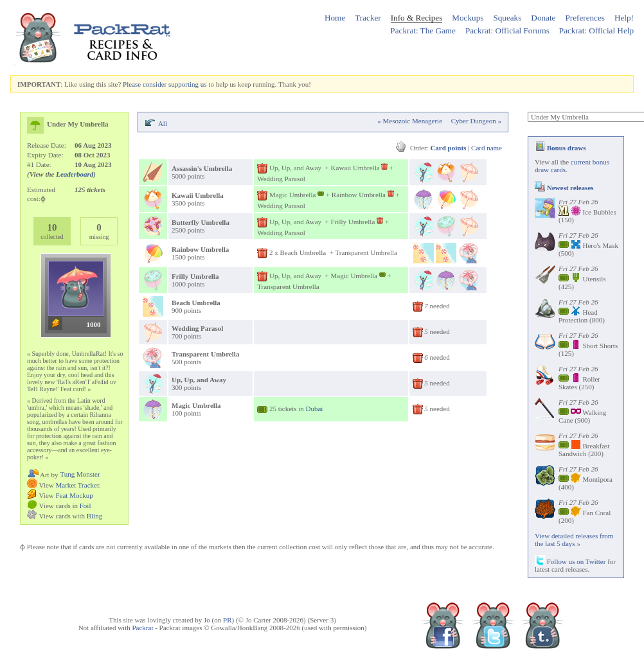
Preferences (585, 18)
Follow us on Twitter (570, 561)
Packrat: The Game (423, 31)
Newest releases (564, 188)
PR (227, 620)
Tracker (368, 18)
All (163, 123)
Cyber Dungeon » (476, 121)
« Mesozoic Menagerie (410, 121)
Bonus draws (560, 148)
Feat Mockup (74, 495)
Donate (543, 18)
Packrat (142, 628)
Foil (85, 506)
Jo (207, 620)
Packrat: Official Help (596, 31)
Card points (448, 148)
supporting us (188, 84)
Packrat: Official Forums (507, 31)
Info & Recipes (417, 18)
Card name (487, 148)
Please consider (145, 84)
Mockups (468, 18)
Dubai (314, 409)
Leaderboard (75, 174)
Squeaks (507, 18)
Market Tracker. (78, 485)
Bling (94, 516)
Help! (624, 18)
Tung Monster (80, 474)
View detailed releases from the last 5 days (574, 540)
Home (335, 18)
